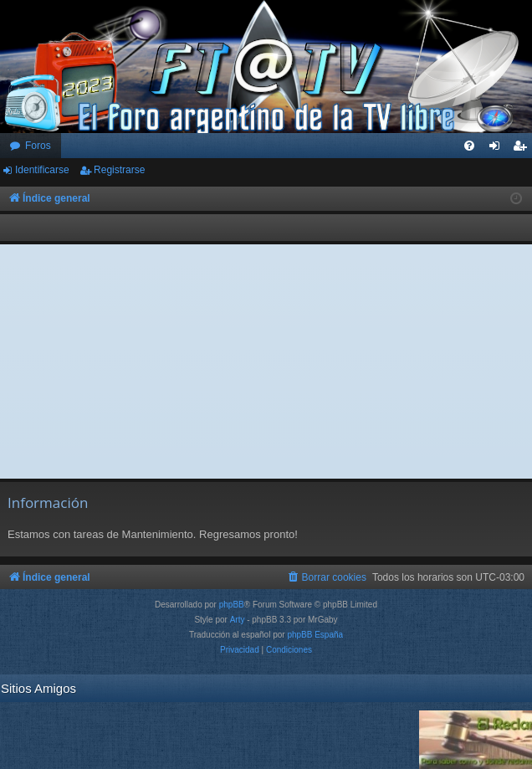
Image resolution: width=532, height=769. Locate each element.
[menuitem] (469, 146)
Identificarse (42, 170)
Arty (238, 620)
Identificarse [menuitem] (498, 149)
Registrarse (119, 170)
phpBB (232, 605)
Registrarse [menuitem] (523, 149)
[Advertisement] (266, 361)
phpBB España (315, 635)
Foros (38, 146)
